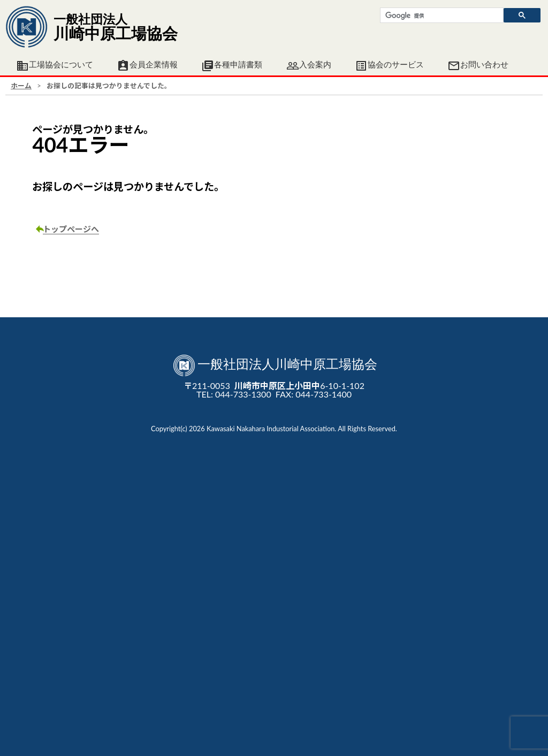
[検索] (441, 16)
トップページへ (71, 229)
